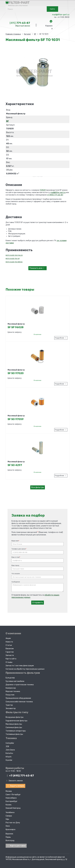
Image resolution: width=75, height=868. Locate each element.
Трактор (9, 705)
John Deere (10, 749)
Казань (9, 804)
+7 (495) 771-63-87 (55, 195)
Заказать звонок (14, 780)
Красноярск (10, 829)
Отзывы (9, 662)
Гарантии (10, 652)
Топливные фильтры (14, 734)
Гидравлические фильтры (16, 720)
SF (7, 121)
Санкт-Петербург (13, 794)
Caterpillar (10, 743)
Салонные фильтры (14, 727)
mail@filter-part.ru (61, 15)
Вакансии (10, 648)
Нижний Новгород (13, 807)
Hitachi (8, 756)
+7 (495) (20, 775)
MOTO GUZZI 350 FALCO (14, 255)
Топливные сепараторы (16, 730)
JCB (7, 746)
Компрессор (11, 688)
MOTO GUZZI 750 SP (13, 259)
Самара (9, 815)
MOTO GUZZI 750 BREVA (14, 262)
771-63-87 (20, 23)
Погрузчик (10, 694)
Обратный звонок (23, 26)
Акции (8, 638)
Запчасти (10, 655)
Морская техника (13, 691)
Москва (9, 790)
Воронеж (9, 833)
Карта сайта (11, 658)
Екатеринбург (11, 801)
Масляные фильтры (14, 724)
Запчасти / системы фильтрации (20, 665)
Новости (9, 641)
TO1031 (43, 190)
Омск (8, 825)
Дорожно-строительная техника (20, 684)
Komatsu (9, 753)
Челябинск (10, 812)
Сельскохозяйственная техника (19, 701)
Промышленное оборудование (18, 698)
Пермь (8, 837)
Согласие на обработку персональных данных (25, 668)
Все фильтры (38, 487)
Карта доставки (16, 845)
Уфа (7, 819)
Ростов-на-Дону (13, 822)
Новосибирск (11, 797)
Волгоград (10, 840)
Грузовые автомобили (15, 681)
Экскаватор (11, 708)
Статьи (9, 645)
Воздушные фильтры (15, 717)
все (37, 268)
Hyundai (9, 760)
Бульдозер (10, 677)
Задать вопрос (15, 785)
